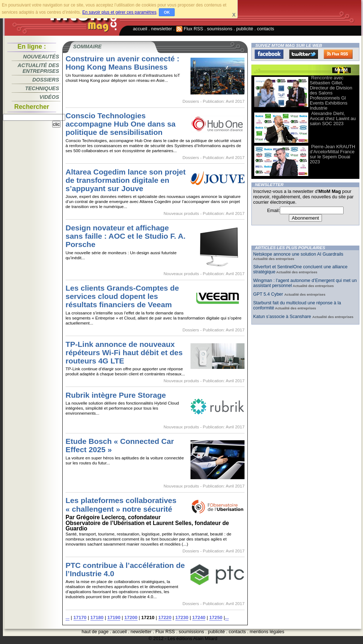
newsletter (162, 29)
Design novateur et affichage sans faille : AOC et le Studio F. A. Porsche (126, 236)
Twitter (304, 54)
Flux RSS (190, 29)
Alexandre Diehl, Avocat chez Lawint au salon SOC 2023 (333, 118)
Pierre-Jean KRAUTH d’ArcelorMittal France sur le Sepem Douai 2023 (332, 154)
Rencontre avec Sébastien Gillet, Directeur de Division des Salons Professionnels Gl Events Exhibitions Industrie (331, 93)
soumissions (220, 29)
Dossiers (46, 80)
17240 (199, 617)
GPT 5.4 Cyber (269, 294)
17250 (216, 617)
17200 (131, 617)
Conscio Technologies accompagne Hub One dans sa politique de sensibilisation (121, 124)
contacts (266, 29)
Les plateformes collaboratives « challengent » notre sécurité (121, 504)
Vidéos (49, 97)
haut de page (95, 632)
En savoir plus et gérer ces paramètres (119, 12)
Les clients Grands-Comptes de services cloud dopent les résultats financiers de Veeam (122, 296)
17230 (182, 617)
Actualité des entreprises (38, 68)
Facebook (269, 54)
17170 (80, 617)
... (68, 617)
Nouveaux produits (181, 213)
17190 (114, 617)
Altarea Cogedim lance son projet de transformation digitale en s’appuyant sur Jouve (126, 180)
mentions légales (267, 632)
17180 (97, 617)
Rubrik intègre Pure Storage (116, 395)
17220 (165, 617)
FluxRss (338, 54)
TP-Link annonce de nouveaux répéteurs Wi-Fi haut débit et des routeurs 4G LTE (124, 352)
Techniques (42, 88)
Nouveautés (41, 57)
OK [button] (167, 12)
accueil (140, 29)
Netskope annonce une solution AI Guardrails (298, 254)
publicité (245, 29)
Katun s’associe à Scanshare (283, 317)
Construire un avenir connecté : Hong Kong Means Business (122, 63)
